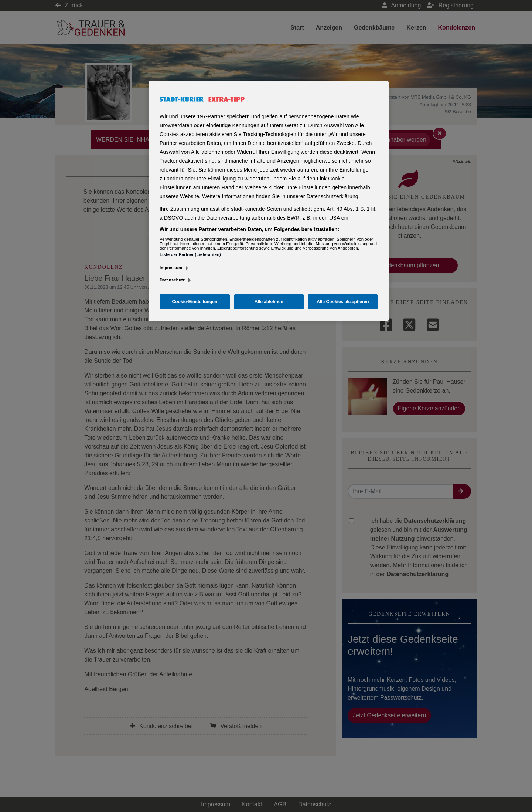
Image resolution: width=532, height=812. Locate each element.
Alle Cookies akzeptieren (343, 302)
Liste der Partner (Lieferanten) (190, 254)
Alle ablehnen (269, 302)
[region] (269, 201)
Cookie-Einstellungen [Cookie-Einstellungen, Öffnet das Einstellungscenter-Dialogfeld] (195, 302)
